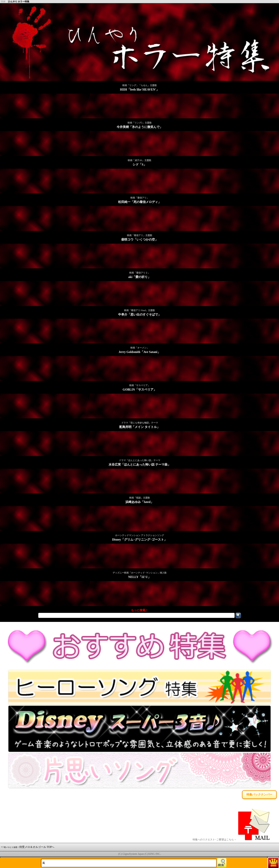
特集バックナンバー (259, 794)
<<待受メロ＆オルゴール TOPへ (28, 847)
